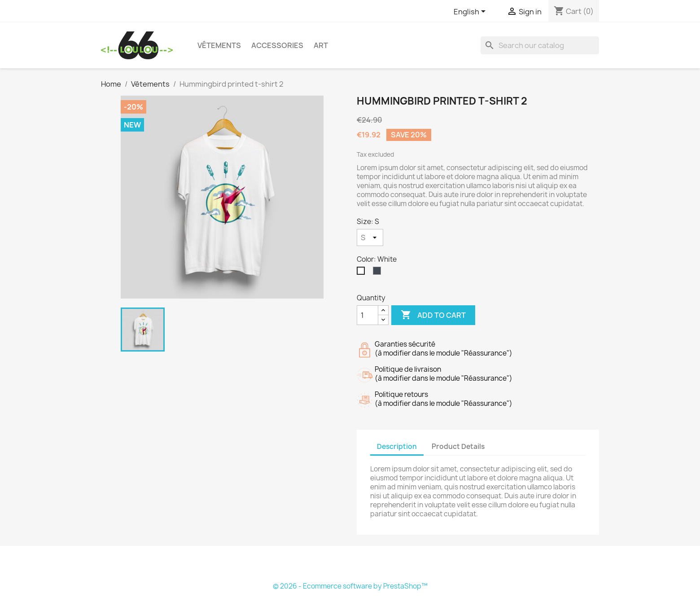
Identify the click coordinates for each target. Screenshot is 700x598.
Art (321, 45)
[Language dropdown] (471, 12)
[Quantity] (367, 315)
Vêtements (219, 45)
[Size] (370, 237)
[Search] (540, 45)
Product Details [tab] (458, 446)
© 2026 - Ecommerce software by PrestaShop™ (350, 586)
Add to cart (433, 315)
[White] (363, 273)
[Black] (379, 273)
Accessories (277, 45)
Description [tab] (397, 446)
